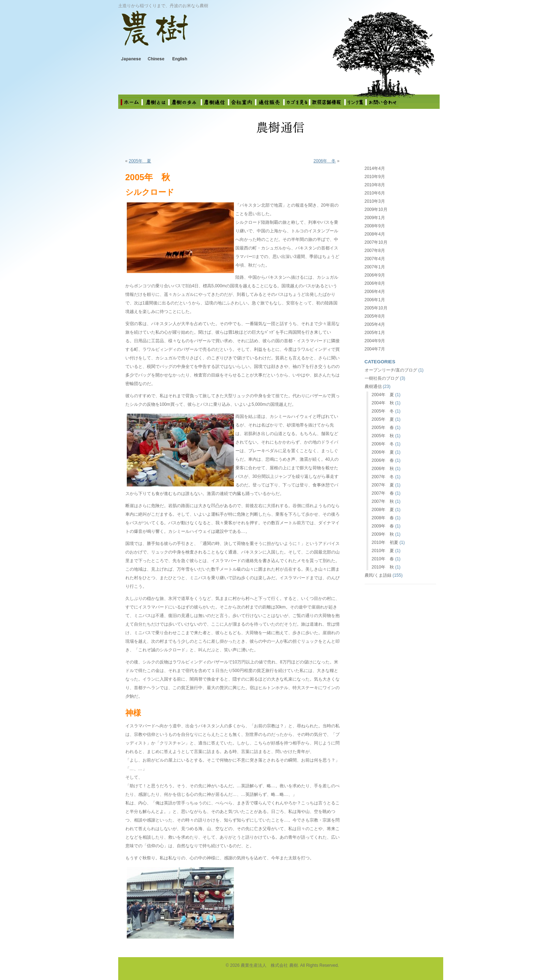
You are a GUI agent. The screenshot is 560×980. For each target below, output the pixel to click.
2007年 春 (383, 493)
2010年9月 (375, 177)
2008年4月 (375, 234)
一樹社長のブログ (382, 378)
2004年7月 (375, 349)
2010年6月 (375, 193)
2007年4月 (375, 259)
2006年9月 (375, 275)
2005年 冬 (383, 411)
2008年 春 (383, 518)
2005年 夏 (140, 161)
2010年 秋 (383, 567)
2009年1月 (375, 218)
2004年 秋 (383, 403)
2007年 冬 (383, 477)
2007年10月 (376, 242)
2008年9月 (375, 226)
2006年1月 (375, 300)
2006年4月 (375, 292)
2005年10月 (376, 308)
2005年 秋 (383, 436)
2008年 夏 (383, 510)
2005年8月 (375, 316)
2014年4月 (375, 168)
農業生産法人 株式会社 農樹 (211, 34)
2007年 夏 (383, 485)
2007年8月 (375, 251)
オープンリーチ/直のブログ (391, 370)
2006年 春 (383, 460)
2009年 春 (383, 526)
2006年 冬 (325, 161)
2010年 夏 (383, 551)
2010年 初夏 (385, 542)
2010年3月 (375, 201)
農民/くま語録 (378, 575)
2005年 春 (383, 428)
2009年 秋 (383, 534)
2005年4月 (375, 324)
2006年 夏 (383, 452)
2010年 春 (383, 559)
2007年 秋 (383, 501)
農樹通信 (373, 387)
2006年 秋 (383, 469)
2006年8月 (375, 283)
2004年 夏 (383, 395)
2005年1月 (375, 333)
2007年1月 (375, 267)
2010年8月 (375, 185)
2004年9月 (375, 341)
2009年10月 (376, 209)
